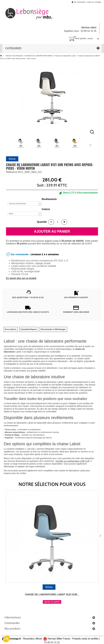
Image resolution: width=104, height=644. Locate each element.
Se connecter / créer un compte (86, 2)
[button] (6, 639)
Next (91, 145)
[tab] (11, 329)
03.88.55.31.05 (52, 642)
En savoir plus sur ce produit (21, 278)
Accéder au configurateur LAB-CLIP (72, 461)
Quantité (42, 222)
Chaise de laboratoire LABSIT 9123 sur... (52, 595)
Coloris (46, 209)
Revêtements (50, 199)
